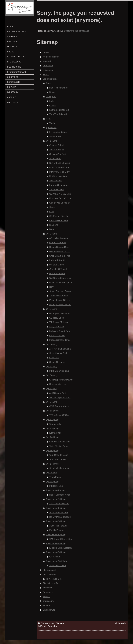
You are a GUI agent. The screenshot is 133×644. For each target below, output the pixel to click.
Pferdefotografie (51, 583)
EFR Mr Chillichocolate (61, 548)
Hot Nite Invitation (58, 176)
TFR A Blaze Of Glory (60, 415)
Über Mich (48, 66)
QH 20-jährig (52, 482)
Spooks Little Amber (59, 468)
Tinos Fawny (56, 477)
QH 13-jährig (52, 428)
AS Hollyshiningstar (59, 238)
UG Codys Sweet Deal (60, 278)
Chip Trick (54, 358)
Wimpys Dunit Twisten (60, 305)
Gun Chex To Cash (59, 455)
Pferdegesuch (50, 570)
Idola (52, 101)
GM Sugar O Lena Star (61, 539)
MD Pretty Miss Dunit (60, 172)
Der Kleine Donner (58, 88)
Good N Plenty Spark (60, 442)
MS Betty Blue (56, 486)
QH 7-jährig (52, 389)
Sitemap (60, 623)
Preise (46, 74)
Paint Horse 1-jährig (56, 499)
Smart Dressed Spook (60, 291)
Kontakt (46, 597)
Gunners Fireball (58, 243)
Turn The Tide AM (58, 114)
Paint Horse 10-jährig (56, 561)
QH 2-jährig (52, 234)
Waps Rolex (55, 136)
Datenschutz (49, 610)
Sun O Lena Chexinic (60, 163)
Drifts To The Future (59, 167)
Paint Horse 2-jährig (56, 508)
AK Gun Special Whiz (60, 397)
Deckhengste (49, 574)
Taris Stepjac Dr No (59, 446)
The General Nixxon (59, 504)
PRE (48, 119)
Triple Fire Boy (56, 190)
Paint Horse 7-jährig (56, 552)
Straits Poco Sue (58, 566)
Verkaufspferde (50, 79)
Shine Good (55, 159)
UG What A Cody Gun (60, 194)
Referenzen (48, 592)
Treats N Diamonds (59, 296)
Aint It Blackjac (57, 150)
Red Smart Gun (57, 274)
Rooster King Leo (58, 384)
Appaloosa (51, 128)
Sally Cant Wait (57, 327)
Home (46, 52)
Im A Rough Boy (54, 579)
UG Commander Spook (61, 282)
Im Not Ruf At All (57, 260)
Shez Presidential (58, 459)
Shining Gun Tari (57, 154)
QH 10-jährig (52, 411)
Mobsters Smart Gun (60, 331)
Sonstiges (48, 588)
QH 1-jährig (52, 141)
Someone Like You (59, 513)
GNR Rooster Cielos (59, 406)
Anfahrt (46, 605)
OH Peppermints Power (61, 380)
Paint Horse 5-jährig (56, 543)
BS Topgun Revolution (60, 313)
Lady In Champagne (59, 185)
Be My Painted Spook (60, 517)
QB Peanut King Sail (59, 216)
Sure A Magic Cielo (59, 353)
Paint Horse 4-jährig (56, 535)
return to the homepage (78, 31)
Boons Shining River (59, 247)
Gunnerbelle (55, 424)
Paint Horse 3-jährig (56, 521)
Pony (49, 83)
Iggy (51, 287)
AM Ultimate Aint (58, 393)
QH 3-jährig (52, 309)
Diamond (54, 225)
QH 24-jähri (52, 473)
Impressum (48, 601)
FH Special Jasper (58, 132)
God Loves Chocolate (60, 203)
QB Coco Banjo (57, 336)
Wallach (53, 123)
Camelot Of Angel (58, 269)
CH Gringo (55, 557)
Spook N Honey (57, 362)
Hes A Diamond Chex (60, 495)
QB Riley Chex (57, 318)
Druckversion (46, 623)
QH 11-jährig (52, 420)
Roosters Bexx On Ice (60, 198)
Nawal (52, 92)
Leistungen (48, 70)
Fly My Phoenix (57, 530)
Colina (52, 105)
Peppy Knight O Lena (60, 300)
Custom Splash (57, 145)
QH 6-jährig (52, 375)
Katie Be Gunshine (59, 221)
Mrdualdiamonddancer (60, 340)
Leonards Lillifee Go (59, 110)
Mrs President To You (60, 251)
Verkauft (47, 61)
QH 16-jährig (52, 451)
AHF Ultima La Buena (60, 349)
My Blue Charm (57, 265)
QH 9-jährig (52, 402)
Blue (52, 229)
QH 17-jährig (52, 464)
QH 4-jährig (52, 344)
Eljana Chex (55, 433)
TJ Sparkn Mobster (59, 322)
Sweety (53, 207)
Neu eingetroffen (51, 57)
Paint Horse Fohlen (55, 490)
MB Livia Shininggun (59, 371)
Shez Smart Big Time (60, 256)
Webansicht (120, 623)
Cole (52, 212)
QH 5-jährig (52, 367)
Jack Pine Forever (58, 526)
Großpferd (51, 97)
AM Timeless (56, 181)
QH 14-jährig (52, 437)
